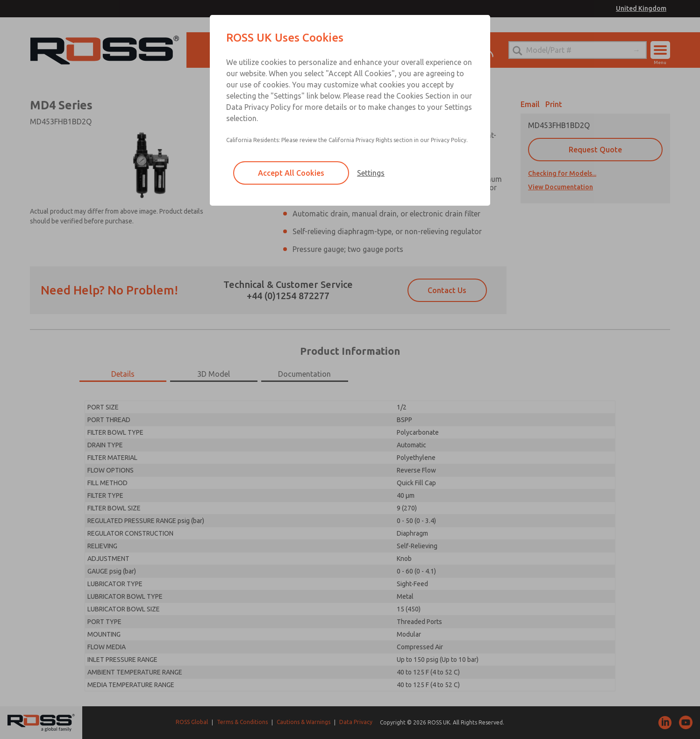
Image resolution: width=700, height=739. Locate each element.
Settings (371, 173)
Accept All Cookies (291, 173)
